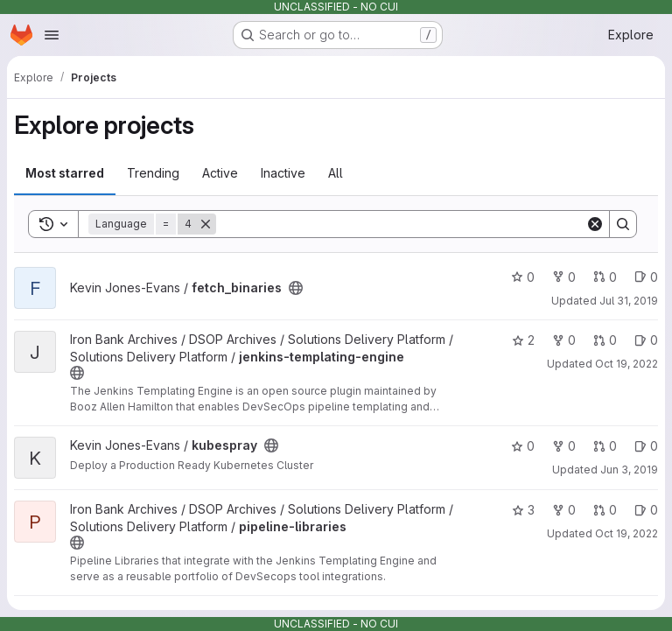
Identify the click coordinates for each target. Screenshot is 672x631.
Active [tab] (220, 173)
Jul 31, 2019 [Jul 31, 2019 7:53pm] (629, 301)
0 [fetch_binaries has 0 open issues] (646, 277)
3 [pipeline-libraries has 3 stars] (523, 510)
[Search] (401, 224)
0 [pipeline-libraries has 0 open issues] (646, 510)
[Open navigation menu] (52, 35)
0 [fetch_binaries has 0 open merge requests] (605, 277)
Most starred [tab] (65, 173)
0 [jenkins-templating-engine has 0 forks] (564, 340)
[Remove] (206, 224)
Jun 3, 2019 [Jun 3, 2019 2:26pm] (629, 470)
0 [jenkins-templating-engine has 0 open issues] (646, 340)
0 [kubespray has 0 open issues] (646, 446)
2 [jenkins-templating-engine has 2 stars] (523, 340)
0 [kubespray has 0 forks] (564, 446)
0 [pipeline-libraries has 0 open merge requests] (605, 510)
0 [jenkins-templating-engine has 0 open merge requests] (605, 340)
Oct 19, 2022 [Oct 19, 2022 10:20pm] (626, 364)
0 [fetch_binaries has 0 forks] (564, 277)
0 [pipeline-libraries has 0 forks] (564, 510)
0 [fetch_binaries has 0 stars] (523, 277)
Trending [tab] (153, 173)
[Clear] (595, 224)
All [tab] (336, 173)
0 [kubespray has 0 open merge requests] (605, 446)
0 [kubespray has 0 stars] (523, 446)
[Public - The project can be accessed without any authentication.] (296, 288)
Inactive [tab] (283, 173)
